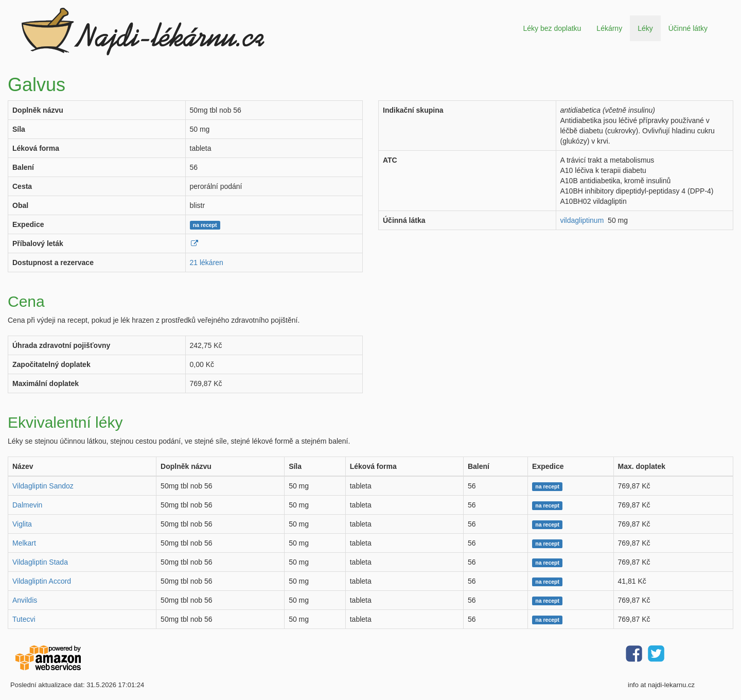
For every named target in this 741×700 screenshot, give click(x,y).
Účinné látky (688, 28)
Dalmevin (27, 505)
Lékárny (609, 28)
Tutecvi (24, 619)
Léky (645, 28)
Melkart (24, 543)
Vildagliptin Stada (40, 562)
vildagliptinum (582, 220)
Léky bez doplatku (552, 28)
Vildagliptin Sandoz (43, 486)
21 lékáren (207, 262)
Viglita (22, 524)
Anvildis (25, 600)
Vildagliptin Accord (42, 581)
